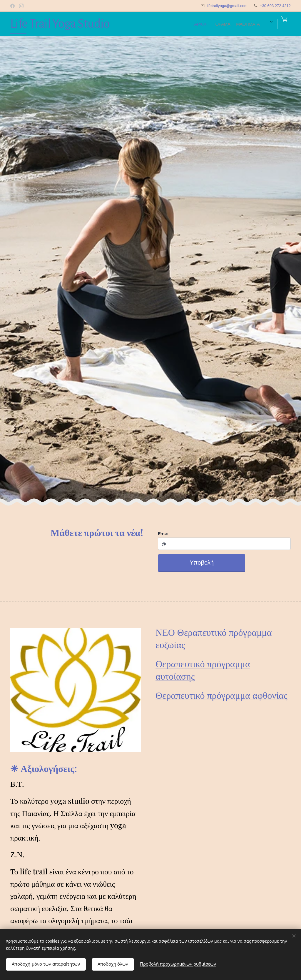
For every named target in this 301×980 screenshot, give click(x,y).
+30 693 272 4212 (275, 6)
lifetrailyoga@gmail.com (227, 6)
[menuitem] (147, 24)
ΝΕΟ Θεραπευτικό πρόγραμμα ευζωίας (214, 638)
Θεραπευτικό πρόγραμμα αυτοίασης (203, 669)
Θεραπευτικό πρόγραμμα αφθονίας (221, 695)
